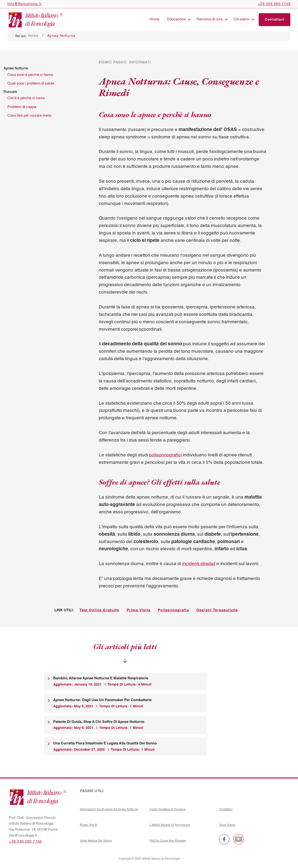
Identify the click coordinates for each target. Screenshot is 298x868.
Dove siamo (227, 825)
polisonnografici (165, 455)
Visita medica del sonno (96, 841)
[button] (178, 20)
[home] (35, 20)
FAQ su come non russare (168, 841)
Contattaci (226, 809)
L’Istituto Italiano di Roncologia (170, 825)
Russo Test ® (88, 825)
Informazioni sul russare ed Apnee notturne (109, 809)
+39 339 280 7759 (25, 842)
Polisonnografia (173, 610)
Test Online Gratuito (99, 610)
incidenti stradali (199, 564)
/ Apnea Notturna (59, 36)
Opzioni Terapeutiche (217, 610)
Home (155, 19)
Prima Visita (138, 610)
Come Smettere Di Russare (167, 809)
